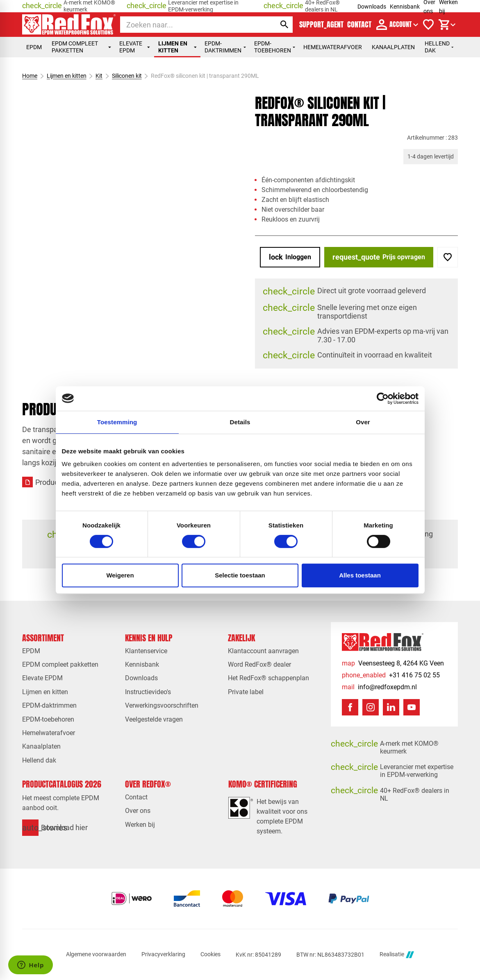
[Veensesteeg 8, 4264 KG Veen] (393, 663)
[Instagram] (371, 707)
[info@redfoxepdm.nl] (379, 687)
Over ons (138, 811)
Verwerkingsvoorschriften (162, 705)
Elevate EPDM (135, 47)
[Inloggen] (290, 257)
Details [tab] (240, 422)
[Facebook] (350, 707)
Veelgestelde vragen (154, 719)
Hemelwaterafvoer (333, 47)
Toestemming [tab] (117, 422)
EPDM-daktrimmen (225, 47)
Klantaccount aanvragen (263, 651)
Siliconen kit (127, 76)
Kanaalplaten (393, 47)
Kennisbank (405, 7)
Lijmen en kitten (177, 47)
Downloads (372, 7)
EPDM (34, 47)
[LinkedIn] (391, 707)
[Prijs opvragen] (379, 257)
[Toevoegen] (448, 257)
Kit (99, 76)
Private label (246, 692)
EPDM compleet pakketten (81, 47)
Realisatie (397, 955)
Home (30, 76)
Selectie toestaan (240, 575)
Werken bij (140, 825)
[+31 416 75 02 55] (391, 675)
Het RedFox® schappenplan (268, 678)
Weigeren (120, 575)
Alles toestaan (360, 575)
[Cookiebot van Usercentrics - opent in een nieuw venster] (383, 398)
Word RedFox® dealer (259, 664)
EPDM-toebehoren (275, 47)
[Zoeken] (191, 25)
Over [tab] (363, 422)
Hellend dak (439, 47)
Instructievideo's (148, 692)
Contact (136, 797)
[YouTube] (412, 707)
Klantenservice (146, 651)
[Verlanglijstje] (428, 25)
